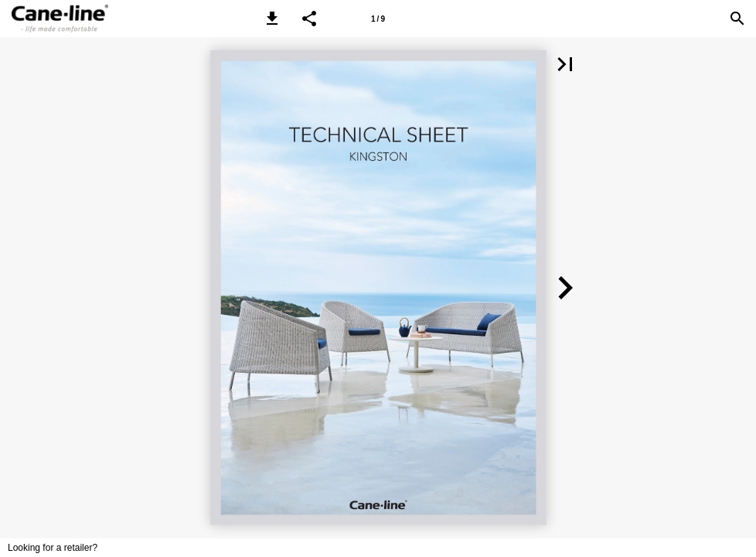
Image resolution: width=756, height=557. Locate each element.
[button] (272, 19)
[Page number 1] (378, 19)
